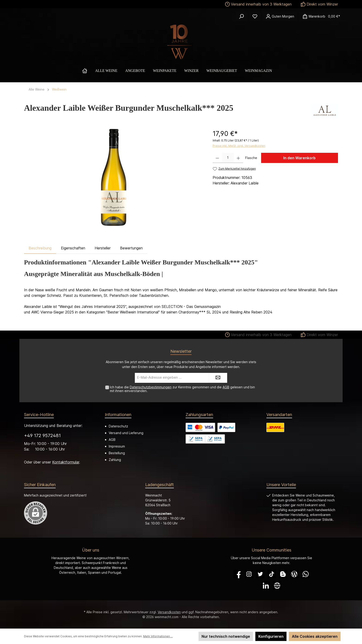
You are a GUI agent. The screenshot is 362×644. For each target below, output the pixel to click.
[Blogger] (283, 574)
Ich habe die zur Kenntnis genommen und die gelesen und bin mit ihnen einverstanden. (182, 389)
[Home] (89, 71)
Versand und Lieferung (126, 433)
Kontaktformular (66, 462)
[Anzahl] (228, 158)
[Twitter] (260, 574)
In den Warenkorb (299, 158)
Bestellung (117, 453)
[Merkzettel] (255, 16)
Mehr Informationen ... (158, 636)
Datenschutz (118, 426)
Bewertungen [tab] (131, 248)
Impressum (117, 446)
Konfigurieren (271, 636)
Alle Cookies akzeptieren (315, 636)
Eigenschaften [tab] (73, 248)
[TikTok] (272, 574)
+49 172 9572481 (42, 435)
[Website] (277, 586)
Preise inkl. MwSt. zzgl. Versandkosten (239, 146)
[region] (114, 178)
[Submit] (218, 378)
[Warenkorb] (320, 16)
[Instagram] (249, 574)
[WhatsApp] (306, 574)
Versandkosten (169, 612)
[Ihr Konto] (280, 16)
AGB (226, 387)
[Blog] (294, 574)
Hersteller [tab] (103, 248)
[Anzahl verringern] (217, 158)
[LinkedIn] (266, 586)
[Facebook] (238, 574)
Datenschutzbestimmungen (151, 387)
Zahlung (115, 460)
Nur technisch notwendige (226, 636)
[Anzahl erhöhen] (238, 158)
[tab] (40, 248)
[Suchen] (241, 16)
